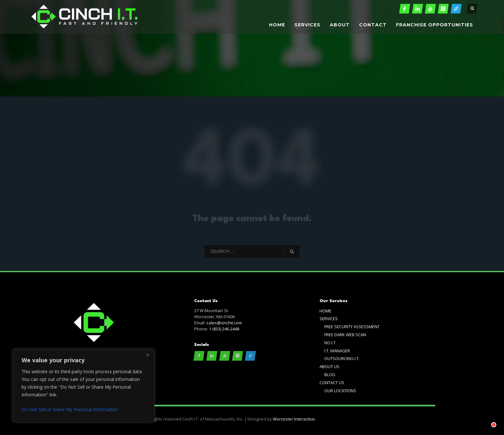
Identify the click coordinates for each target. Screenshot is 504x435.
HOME (325, 311)
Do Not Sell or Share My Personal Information (70, 409)
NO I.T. (330, 343)
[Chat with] (486, 417)
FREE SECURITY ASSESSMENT (352, 327)
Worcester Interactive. (294, 419)
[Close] (148, 355)
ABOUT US (329, 366)
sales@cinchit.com (224, 323)
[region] (84, 386)
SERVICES (329, 319)
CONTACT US (332, 383)
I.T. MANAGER (337, 351)
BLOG (330, 375)
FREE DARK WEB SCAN (345, 335)
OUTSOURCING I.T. (342, 358)
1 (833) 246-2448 (224, 329)
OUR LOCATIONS (340, 391)
